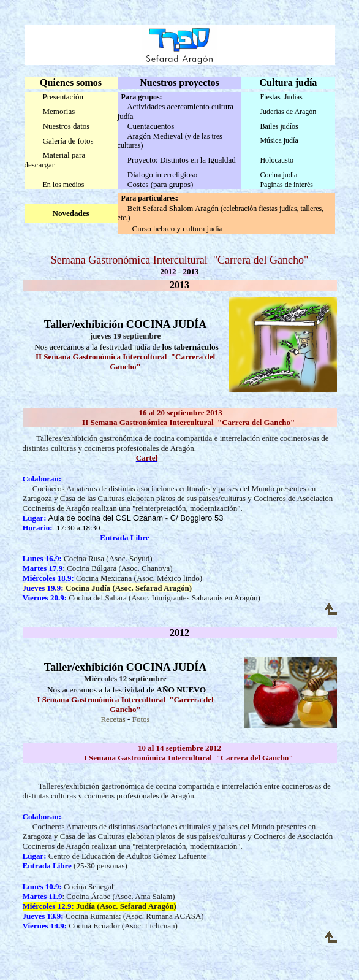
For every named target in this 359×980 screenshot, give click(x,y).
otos (143, 719)
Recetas (113, 719)
